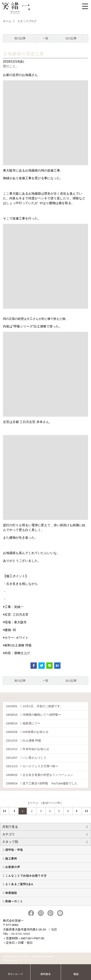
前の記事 (20, 38)
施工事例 (11, 858)
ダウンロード (15, 974)
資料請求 (45, 974)
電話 (76, 974)
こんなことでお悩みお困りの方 (26, 875)
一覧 (45, 38)
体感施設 (11, 893)
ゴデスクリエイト (28, 960)
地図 (54, 929)
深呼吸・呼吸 (14, 850)
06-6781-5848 (21, 934)
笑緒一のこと (14, 901)
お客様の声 (13, 867)
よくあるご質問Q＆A (19, 884)
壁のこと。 (11, 66)
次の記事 (71, 38)
